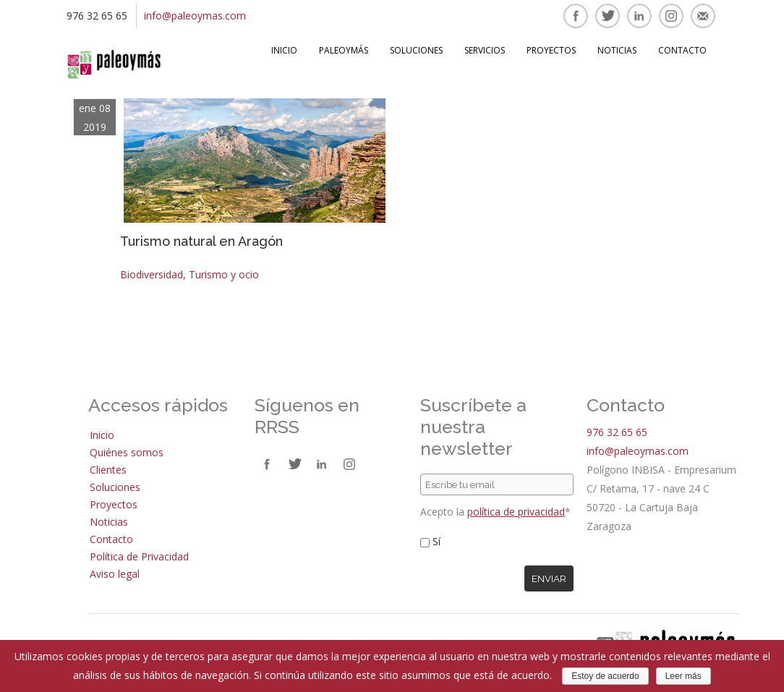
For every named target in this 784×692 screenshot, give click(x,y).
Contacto (682, 50)
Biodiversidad (152, 274)
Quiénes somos (127, 452)
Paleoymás (344, 50)
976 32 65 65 (617, 432)
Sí (436, 541)
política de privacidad (516, 512)
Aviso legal (115, 574)
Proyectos (551, 50)
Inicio (284, 50)
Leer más (683, 676)
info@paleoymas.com (195, 16)
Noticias (617, 50)
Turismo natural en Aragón (201, 241)
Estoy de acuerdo (605, 676)
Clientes (108, 470)
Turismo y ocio (224, 274)
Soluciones (416, 50)
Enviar (549, 578)
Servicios (485, 50)
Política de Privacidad (139, 556)
